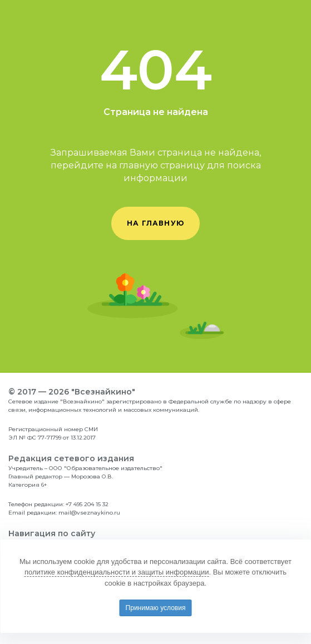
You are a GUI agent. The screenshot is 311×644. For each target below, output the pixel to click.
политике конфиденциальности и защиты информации (117, 572)
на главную (155, 223)
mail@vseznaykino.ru (89, 513)
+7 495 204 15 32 (87, 504)
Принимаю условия (156, 608)
